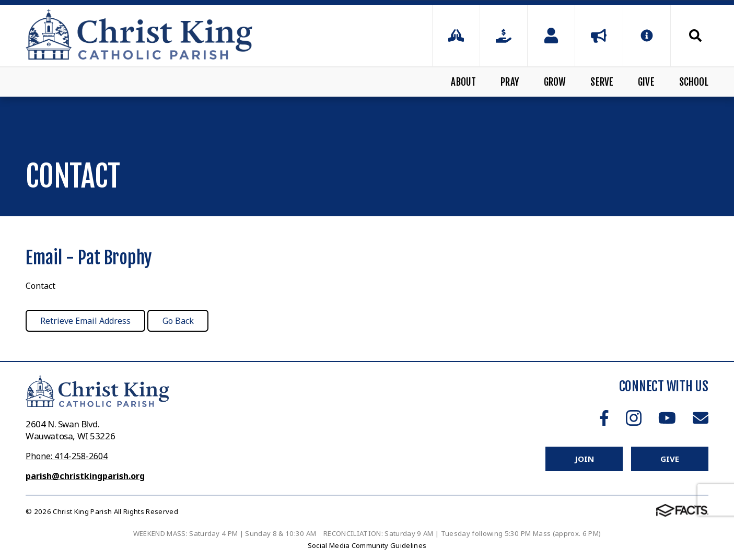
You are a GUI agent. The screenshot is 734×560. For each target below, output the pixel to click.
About (463, 82)
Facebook (604, 418)
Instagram (634, 418)
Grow (555, 82)
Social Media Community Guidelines (367, 545)
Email (701, 418)
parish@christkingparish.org (85, 476)
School (694, 82)
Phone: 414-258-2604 (67, 456)
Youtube (667, 418)
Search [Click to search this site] (695, 36)
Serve (602, 82)
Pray (510, 82)
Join (584, 459)
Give (646, 82)
